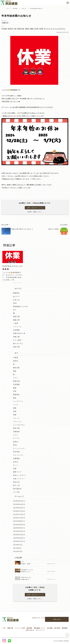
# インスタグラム (59, 29)
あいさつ (16, 296)
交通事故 (16, 458)
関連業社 (16, 293)
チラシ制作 (17, 340)
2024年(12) (18, 545)
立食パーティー (19, 479)
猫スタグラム (18, 343)
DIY (15, 310)
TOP (8, 8)
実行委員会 (17, 489)
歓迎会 (16, 442)
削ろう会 (16, 485)
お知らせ (24, 8)
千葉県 (16, 357)
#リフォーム (48, 29)
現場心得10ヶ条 (19, 333)
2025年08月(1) (19, 521)
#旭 (15, 29)
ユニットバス (18, 455)
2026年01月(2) (19, 511)
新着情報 (15, 8)
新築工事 (16, 316)
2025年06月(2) (19, 524)
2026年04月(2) (19, 504)
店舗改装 (16, 431)
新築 (15, 371)
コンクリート (18, 401)
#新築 (27, 29)
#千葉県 (4, 29)
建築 (15, 388)
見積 (15, 411)
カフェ (16, 435)
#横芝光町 (21, 29)
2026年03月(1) (19, 508)
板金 (15, 398)
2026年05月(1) (19, 501)
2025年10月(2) (19, 518)
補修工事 (16, 320)
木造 (15, 391)
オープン (16, 438)
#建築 (32, 29)
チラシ (16, 378)
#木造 (36, 29)
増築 (15, 415)
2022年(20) (18, 551)
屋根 (15, 408)
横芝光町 (16, 368)
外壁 (15, 468)
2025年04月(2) (19, 531)
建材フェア (18, 472)
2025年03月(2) (19, 534)
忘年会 (16, 462)
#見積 (41, 29)
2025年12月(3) (19, 514)
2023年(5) (17, 548)
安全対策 (16, 452)
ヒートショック (19, 448)
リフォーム (17, 327)
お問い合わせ (57, 619)
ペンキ (16, 405)
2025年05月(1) (19, 528)
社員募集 (16, 330)
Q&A (15, 303)
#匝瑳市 (11, 29)
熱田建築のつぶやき (21, 306)
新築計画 (16, 381)
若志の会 (16, 482)
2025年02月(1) (19, 538)
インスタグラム (19, 425)
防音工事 (16, 428)
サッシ (16, 465)
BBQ (15, 445)
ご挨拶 (16, 323)
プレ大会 (16, 492)
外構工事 (16, 337)
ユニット (16, 418)
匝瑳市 (16, 361)
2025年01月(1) (19, 541)
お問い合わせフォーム (35, 208)
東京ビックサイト (21, 475)
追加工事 (16, 347)
